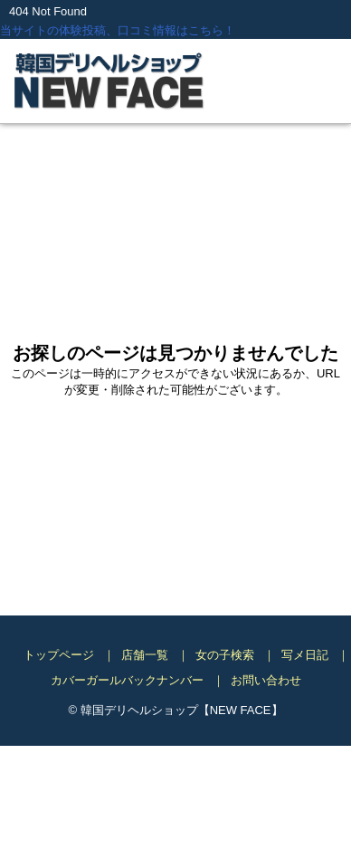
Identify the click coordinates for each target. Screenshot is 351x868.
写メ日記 (305, 655)
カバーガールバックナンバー (127, 680)
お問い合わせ (266, 680)
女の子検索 (225, 655)
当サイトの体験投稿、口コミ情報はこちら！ (118, 30)
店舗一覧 (145, 655)
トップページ (59, 655)
